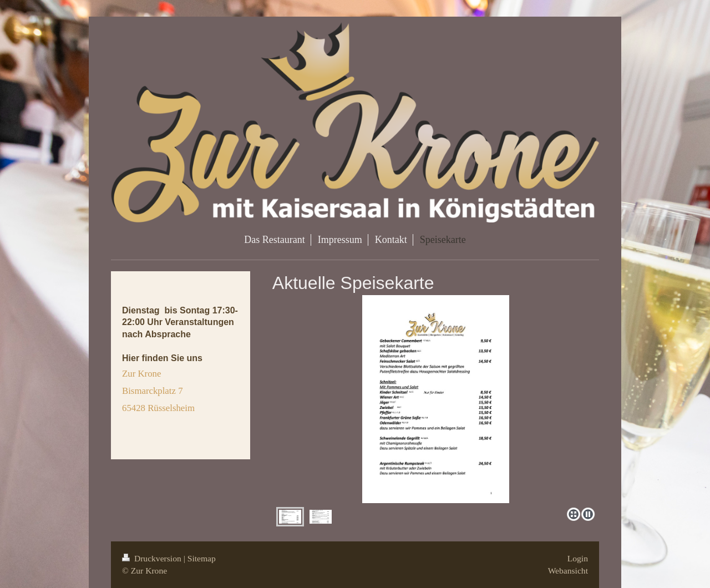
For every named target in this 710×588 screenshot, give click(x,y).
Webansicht (568, 571)
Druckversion (153, 558)
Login (578, 558)
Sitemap (202, 558)
